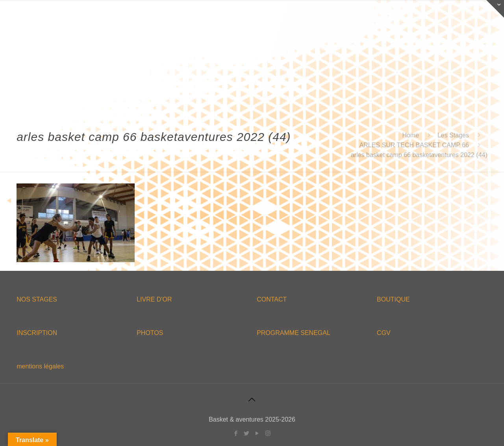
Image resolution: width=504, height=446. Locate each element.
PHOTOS (150, 333)
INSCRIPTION (37, 333)
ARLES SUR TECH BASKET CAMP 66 (414, 145)
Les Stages (453, 135)
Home (410, 135)
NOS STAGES (37, 299)
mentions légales (40, 366)
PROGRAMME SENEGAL (294, 333)
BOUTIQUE (393, 299)
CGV (384, 333)
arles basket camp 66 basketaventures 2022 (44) (419, 155)
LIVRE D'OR (154, 299)
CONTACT (272, 299)
